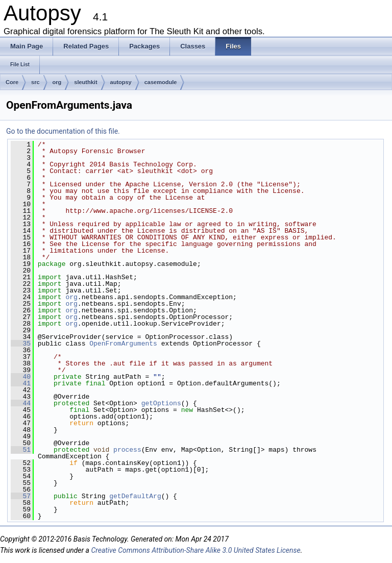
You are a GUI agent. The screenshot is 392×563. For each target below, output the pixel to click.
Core (12, 82)
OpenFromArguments (123, 344)
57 (21, 496)
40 (21, 377)
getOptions (161, 403)
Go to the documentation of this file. (63, 131)
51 (21, 450)
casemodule (161, 82)
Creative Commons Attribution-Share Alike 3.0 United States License (195, 550)
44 (21, 403)
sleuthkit (85, 82)
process (127, 450)
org (57, 82)
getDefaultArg (135, 496)
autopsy (121, 82)
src (35, 82)
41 (21, 383)
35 (21, 344)
